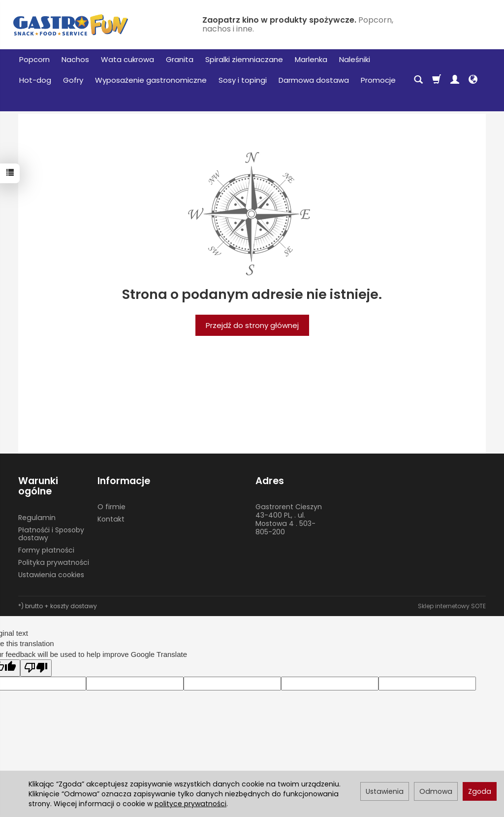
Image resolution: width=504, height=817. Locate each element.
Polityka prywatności (54, 562)
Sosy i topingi (243, 80)
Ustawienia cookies (51, 575)
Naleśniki (355, 59)
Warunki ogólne (38, 486)
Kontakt (111, 519)
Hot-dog (35, 80)
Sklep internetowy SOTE (452, 606)
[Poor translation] (36, 668)
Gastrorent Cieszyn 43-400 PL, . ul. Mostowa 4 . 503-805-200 (289, 519)
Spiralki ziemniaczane (244, 59)
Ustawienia (385, 791)
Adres (270, 481)
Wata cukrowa (127, 59)
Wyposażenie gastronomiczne (151, 80)
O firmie (111, 507)
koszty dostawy (74, 606)
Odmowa (436, 791)
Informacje (124, 481)
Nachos (75, 59)
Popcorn (34, 59)
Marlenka (311, 59)
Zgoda (480, 791)
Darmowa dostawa (314, 80)
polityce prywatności (190, 804)
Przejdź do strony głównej (252, 325)
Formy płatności (46, 550)
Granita (180, 59)
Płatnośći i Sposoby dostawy (51, 534)
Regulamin (37, 518)
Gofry (73, 80)
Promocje (378, 80)
